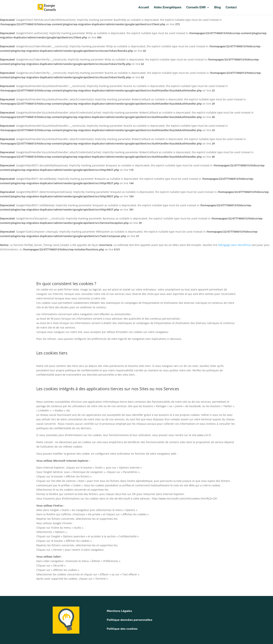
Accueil (144, 8)
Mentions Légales (119, 611)
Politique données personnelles (130, 620)
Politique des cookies (122, 629)
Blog (218, 8)
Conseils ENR (196, 8)
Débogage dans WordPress (235, 245)
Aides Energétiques (168, 8)
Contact (231, 8)
